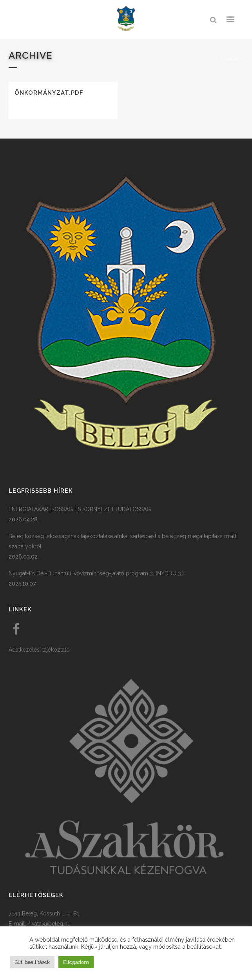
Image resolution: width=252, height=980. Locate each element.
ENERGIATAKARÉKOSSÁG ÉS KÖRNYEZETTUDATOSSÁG (80, 509)
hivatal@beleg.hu (49, 924)
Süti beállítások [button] (32, 962)
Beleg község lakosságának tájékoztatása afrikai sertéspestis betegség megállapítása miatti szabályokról (123, 541)
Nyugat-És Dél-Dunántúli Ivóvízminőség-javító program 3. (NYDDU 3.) (96, 573)
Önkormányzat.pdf (49, 93)
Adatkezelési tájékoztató (39, 650)
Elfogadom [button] (76, 962)
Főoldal (230, 59)
